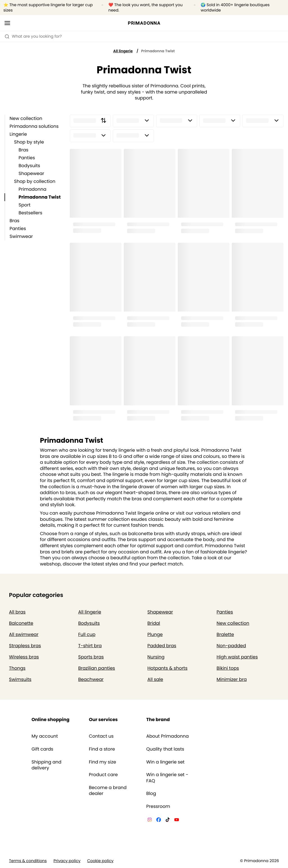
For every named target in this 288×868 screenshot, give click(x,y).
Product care (103, 775)
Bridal (154, 623)
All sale (155, 679)
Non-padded (231, 646)
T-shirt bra (90, 646)
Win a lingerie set (165, 762)
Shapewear (31, 173)
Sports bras (91, 657)
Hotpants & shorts (167, 668)
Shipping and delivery (46, 765)
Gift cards (42, 749)
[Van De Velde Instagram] (150, 821)
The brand (158, 720)
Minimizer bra (232, 679)
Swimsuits (20, 679)
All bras (17, 612)
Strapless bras (25, 646)
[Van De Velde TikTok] (168, 821)
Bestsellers (30, 213)
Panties (27, 158)
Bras (23, 150)
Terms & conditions (28, 861)
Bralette (225, 634)
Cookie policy (100, 861)
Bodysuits (29, 166)
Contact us (101, 736)
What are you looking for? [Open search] (33, 36)
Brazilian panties (97, 668)
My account (45, 736)
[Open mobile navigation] (7, 23)
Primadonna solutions (34, 126)
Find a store (102, 749)
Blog (151, 794)
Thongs (17, 668)
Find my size (103, 762)
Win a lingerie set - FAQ (167, 778)
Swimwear (21, 236)
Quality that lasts (165, 749)
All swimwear (24, 634)
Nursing (156, 657)
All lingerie (123, 51)
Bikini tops (228, 668)
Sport (24, 205)
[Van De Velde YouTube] (177, 821)
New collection (26, 118)
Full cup (87, 634)
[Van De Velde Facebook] (159, 821)
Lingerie (18, 134)
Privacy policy (67, 861)
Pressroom (158, 806)
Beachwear (91, 679)
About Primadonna (167, 736)
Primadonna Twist (40, 197)
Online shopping (50, 720)
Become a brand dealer (108, 791)
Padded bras (162, 646)
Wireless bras (24, 657)
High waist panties (237, 657)
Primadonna (32, 189)
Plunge (155, 634)
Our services (103, 720)
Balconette (21, 623)
